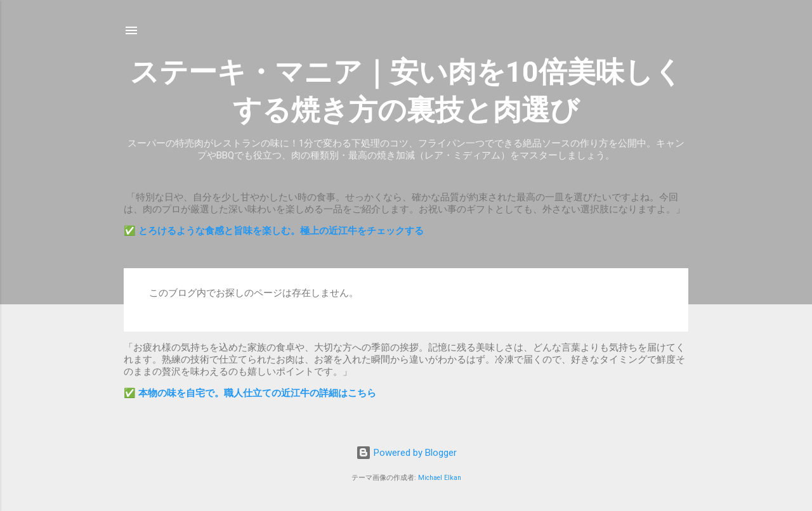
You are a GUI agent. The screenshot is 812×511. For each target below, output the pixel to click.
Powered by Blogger (406, 453)
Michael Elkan (440, 478)
